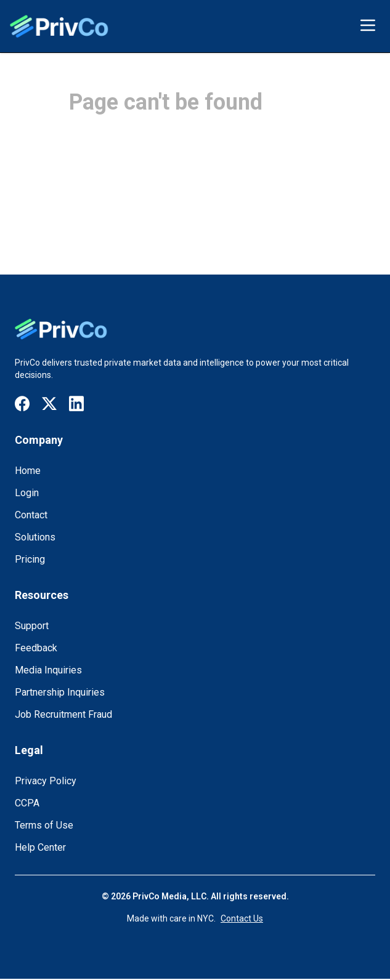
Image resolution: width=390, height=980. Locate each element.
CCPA (27, 803)
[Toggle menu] (368, 25)
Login (27, 493)
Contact (31, 515)
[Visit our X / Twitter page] (49, 404)
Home (28, 471)
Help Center (40, 847)
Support (32, 626)
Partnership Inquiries (60, 692)
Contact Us (242, 918)
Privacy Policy (46, 781)
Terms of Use (44, 825)
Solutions (35, 537)
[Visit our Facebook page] (22, 404)
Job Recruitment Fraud (63, 714)
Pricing (30, 559)
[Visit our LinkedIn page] (76, 404)
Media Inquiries (48, 670)
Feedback (36, 648)
